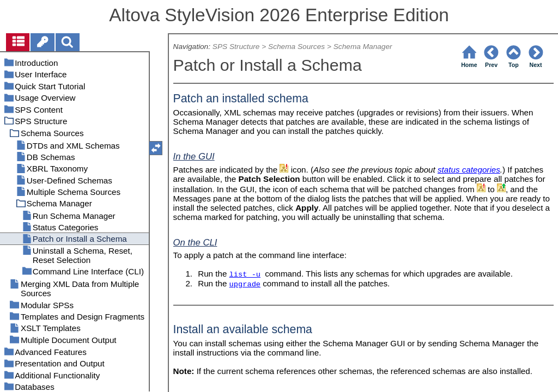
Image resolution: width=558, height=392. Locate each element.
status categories (469, 170)
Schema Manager (363, 47)
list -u (245, 275)
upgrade (245, 284)
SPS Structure (236, 47)
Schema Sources (296, 47)
